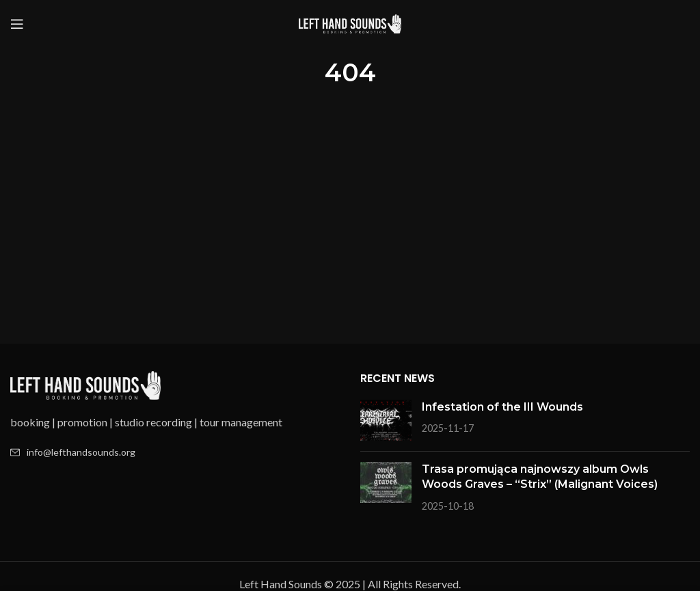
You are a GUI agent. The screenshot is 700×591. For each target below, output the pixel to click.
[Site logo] (350, 22)
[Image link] (85, 384)
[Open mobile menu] (17, 24)
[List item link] (175, 452)
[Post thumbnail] (386, 420)
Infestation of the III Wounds (502, 407)
